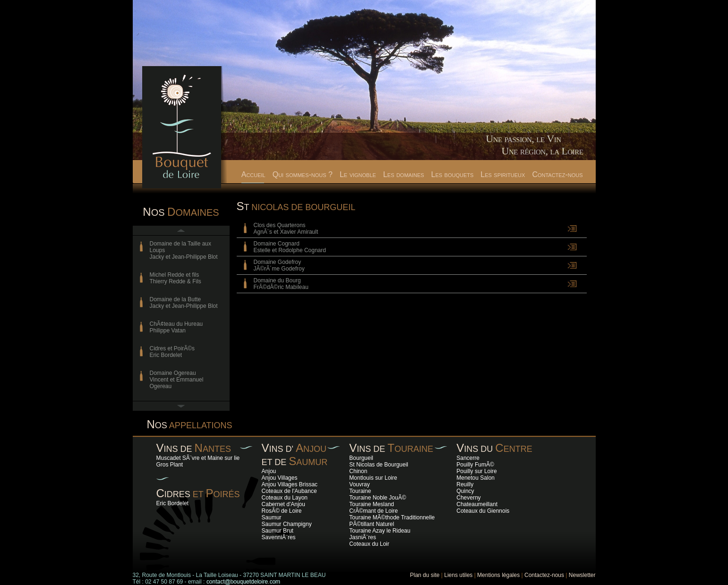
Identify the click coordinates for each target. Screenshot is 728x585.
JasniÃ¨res (363, 537)
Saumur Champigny (287, 524)
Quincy (465, 491)
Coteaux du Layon (285, 498)
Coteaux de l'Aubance (289, 491)
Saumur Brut (278, 531)
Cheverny (468, 498)
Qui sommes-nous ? (303, 174)
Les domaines (404, 174)
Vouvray (359, 484)
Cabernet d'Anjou (283, 504)
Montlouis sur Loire (373, 478)
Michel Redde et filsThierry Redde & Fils (176, 278)
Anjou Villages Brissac (290, 484)
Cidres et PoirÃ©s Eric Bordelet (172, 352)
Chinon (358, 471)
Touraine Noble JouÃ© (377, 498)
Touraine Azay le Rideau (380, 531)
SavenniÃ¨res (279, 537)
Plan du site (425, 575)
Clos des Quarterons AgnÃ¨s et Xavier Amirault (286, 229)
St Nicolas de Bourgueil (379, 465)
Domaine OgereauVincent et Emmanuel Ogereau (177, 380)
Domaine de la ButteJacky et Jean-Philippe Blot (184, 303)
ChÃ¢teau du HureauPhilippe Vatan (176, 327)
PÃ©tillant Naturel (372, 524)
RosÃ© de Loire (282, 511)
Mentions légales (498, 575)
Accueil (253, 174)
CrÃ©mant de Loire (373, 511)
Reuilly (465, 484)
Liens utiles (458, 575)
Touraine (360, 491)
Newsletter (582, 575)
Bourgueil (361, 458)
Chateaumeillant (477, 504)
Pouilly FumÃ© (475, 465)
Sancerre (468, 458)
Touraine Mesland (372, 504)
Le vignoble (358, 174)
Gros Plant (170, 465)
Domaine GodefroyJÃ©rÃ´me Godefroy (279, 265)
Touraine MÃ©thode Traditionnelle (392, 517)
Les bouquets (453, 174)
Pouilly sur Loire (476, 471)
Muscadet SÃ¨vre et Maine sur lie (198, 458)
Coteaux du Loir (369, 544)
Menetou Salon (475, 478)
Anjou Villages (280, 478)
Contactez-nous (557, 174)
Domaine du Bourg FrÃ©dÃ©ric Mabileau (281, 284)
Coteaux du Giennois (483, 511)
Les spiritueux (503, 174)
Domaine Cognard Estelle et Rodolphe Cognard (290, 247)
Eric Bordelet (173, 503)
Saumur (272, 517)
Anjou (269, 471)
